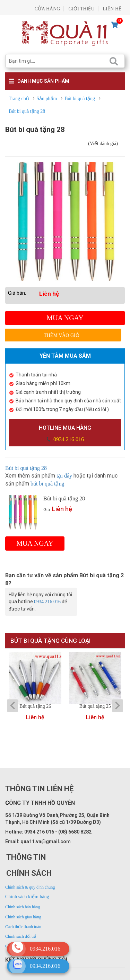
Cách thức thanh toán (23, 927)
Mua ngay (65, 318)
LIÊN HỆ (112, 9)
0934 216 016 (68, 439)
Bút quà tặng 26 (35, 706)
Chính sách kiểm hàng (27, 897)
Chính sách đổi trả (21, 936)
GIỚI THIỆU (81, 9)
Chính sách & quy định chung (30, 887)
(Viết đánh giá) (103, 144)
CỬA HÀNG (47, 9)
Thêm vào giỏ (62, 335)
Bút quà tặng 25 (95, 706)
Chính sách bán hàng (23, 907)
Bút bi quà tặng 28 (27, 468)
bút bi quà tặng (47, 484)
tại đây (64, 476)
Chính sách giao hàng (23, 917)
